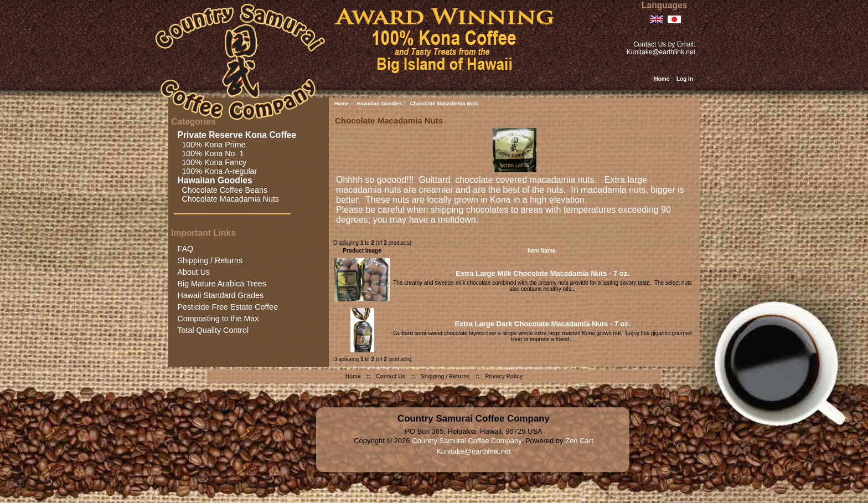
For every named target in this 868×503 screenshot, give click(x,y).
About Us (193, 272)
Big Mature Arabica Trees (222, 284)
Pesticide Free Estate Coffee (228, 307)
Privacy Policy (504, 376)
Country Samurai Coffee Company (467, 441)
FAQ (185, 249)
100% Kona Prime (211, 145)
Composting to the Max (218, 319)
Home (662, 79)
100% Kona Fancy (212, 162)
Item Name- (542, 251)
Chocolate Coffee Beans (222, 190)
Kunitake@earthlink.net (661, 52)
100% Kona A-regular (217, 171)
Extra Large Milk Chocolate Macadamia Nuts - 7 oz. (542, 273)
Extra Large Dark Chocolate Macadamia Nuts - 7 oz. (542, 324)
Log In (685, 79)
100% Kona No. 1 (210, 153)
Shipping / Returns (210, 260)
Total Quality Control (213, 330)
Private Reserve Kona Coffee (238, 135)
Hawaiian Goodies (379, 103)
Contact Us (391, 376)
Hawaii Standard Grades (220, 295)
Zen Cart (579, 441)
